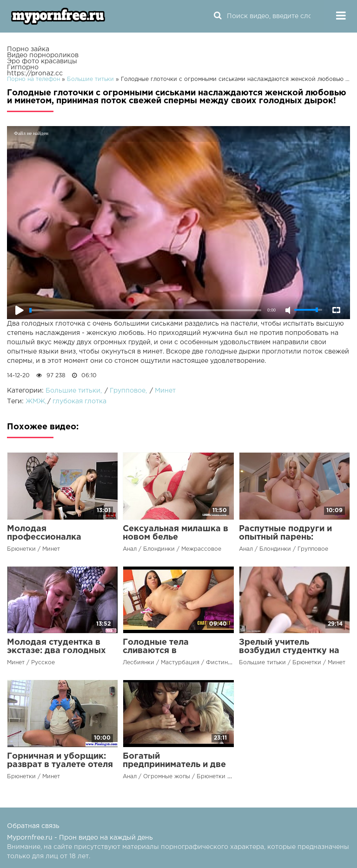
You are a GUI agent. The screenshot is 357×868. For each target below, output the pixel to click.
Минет (165, 391)
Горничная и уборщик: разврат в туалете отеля (60, 761)
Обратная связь (33, 826)
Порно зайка (28, 49)
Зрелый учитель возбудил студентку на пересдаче (289, 651)
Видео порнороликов (43, 55)
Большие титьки (73, 391)
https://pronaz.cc (35, 73)
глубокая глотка (79, 401)
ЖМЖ (35, 401)
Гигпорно (23, 67)
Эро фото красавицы (42, 61)
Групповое (128, 391)
